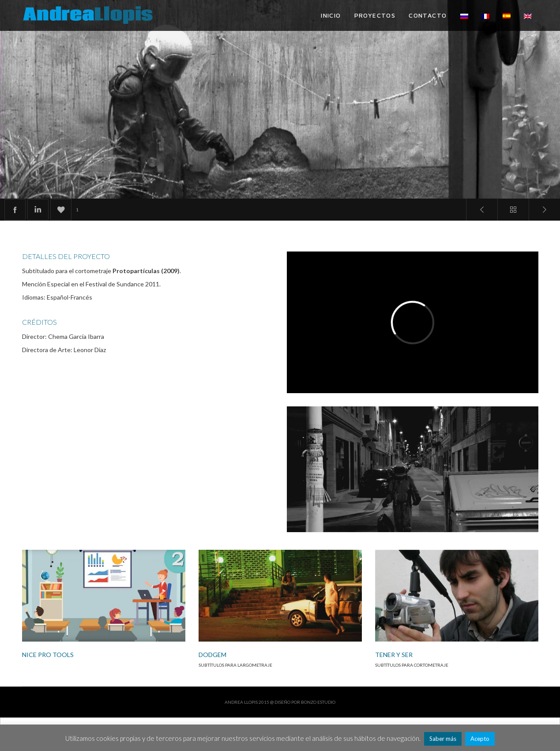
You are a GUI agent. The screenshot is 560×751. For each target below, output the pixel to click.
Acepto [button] (480, 739)
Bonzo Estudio (318, 702)
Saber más (443, 739)
